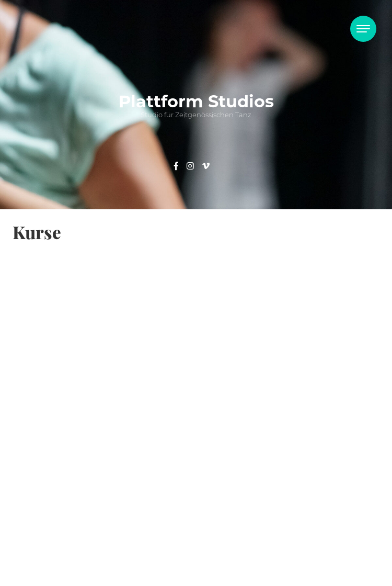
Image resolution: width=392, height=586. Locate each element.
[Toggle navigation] (363, 29)
